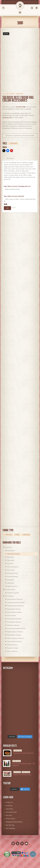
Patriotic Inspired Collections (15, 632)
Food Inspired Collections (14, 622)
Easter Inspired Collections (14, 612)
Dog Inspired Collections (14, 609)
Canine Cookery (18, 751)
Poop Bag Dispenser (13, 577)
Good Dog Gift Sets (13, 573)
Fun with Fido (17, 772)
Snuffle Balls (11, 580)
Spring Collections (12, 645)
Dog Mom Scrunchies (13, 593)
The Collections (9, 596)
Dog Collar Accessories (9, 94)
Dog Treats (10, 564)
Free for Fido (20, 94)
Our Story (9, 815)
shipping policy (7, 118)
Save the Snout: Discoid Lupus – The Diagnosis (24, 764)
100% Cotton (14, 143)
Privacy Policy (10, 819)
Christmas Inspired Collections (15, 606)
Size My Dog (10, 825)
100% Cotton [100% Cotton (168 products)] (9, 535)
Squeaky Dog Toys (12, 586)
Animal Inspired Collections (15, 599)
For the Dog (8, 547)
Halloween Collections (13, 625)
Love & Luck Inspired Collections (16, 629)
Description (9, 158)
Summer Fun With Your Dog (22, 775)
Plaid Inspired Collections (14, 635)
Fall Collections (11, 616)
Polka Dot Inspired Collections (15, 638)
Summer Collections (13, 648)
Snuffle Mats (11, 583)
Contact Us (9, 802)
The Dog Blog (10, 828)
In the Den (9, 806)
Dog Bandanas (11, 551)
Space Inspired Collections (14, 642)
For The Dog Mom (10, 590)
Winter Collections (12, 651)
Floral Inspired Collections (14, 619)
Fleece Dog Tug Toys (13, 567)
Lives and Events (11, 812)
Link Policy (9, 809)
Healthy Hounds (17, 761)
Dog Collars (10, 557)
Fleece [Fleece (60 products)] (18, 535)
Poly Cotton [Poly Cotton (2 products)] (27, 535)
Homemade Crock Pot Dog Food (23, 753)
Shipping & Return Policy (14, 822)
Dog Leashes (11, 560)
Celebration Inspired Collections (16, 603)
